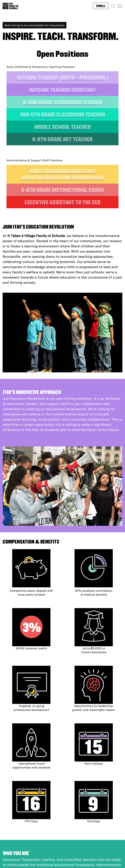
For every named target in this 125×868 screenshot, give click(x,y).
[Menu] (120, 6)
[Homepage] (11, 5)
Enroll (101, 6)
